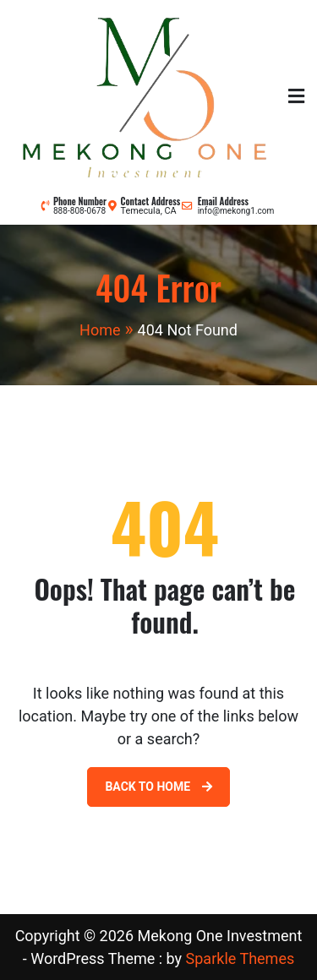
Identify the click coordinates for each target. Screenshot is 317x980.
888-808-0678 (79, 211)
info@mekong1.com (236, 211)
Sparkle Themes (240, 958)
